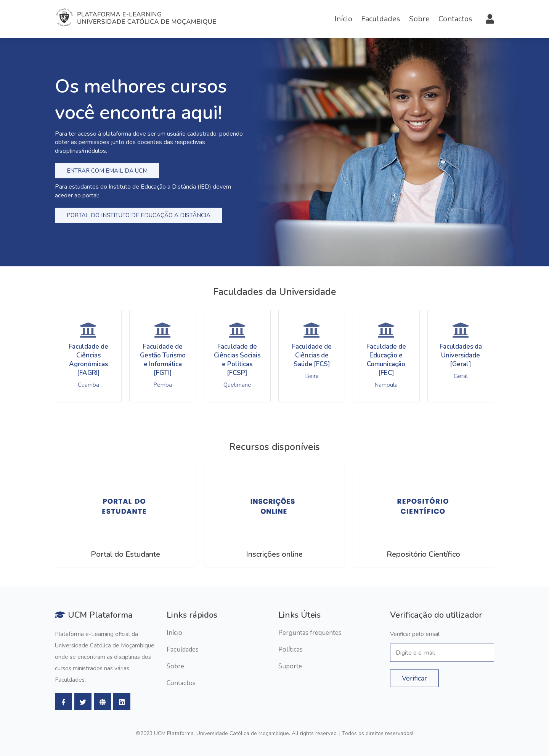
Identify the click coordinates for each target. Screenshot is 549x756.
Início (343, 19)
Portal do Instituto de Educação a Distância (139, 215)
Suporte (290, 666)
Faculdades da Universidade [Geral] (461, 355)
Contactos (455, 19)
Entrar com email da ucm (107, 171)
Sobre (419, 19)
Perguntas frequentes (310, 633)
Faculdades (381, 19)
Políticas (291, 649)
